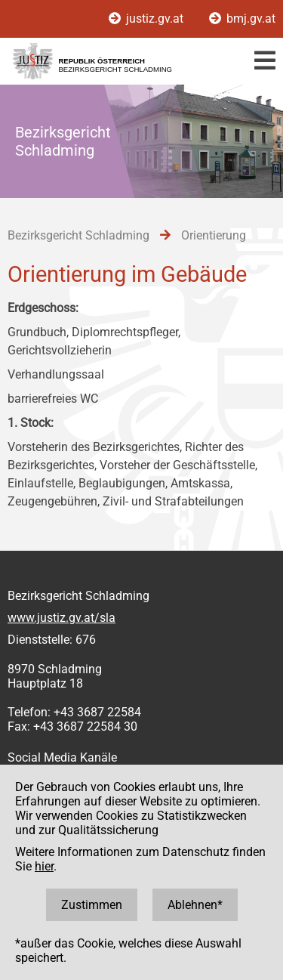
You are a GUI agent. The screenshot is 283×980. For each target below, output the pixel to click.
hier (44, 866)
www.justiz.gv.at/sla (62, 618)
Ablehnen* (195, 905)
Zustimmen (92, 905)
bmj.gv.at (242, 19)
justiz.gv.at (148, 19)
